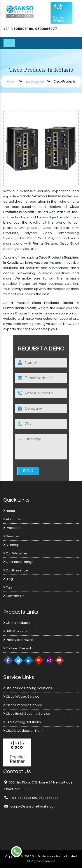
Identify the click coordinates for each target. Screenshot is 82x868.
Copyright (12, 856)
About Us (12, 519)
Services (11, 536)
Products (12, 528)
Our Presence (35, 82)
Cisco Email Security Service (27, 714)
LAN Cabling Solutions (22, 722)
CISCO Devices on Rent (23, 731)
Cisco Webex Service (21, 697)
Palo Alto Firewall (18, 640)
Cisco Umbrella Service (23, 705)
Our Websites (15, 553)
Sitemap (11, 545)
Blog (8, 579)
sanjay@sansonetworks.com (33, 806)
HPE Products (15, 631)
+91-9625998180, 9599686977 (30, 29)
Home (10, 82)
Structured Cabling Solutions (28, 688)
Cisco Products (17, 623)
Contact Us (14, 596)
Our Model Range (18, 562)
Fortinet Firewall (17, 648)
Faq (8, 587)
